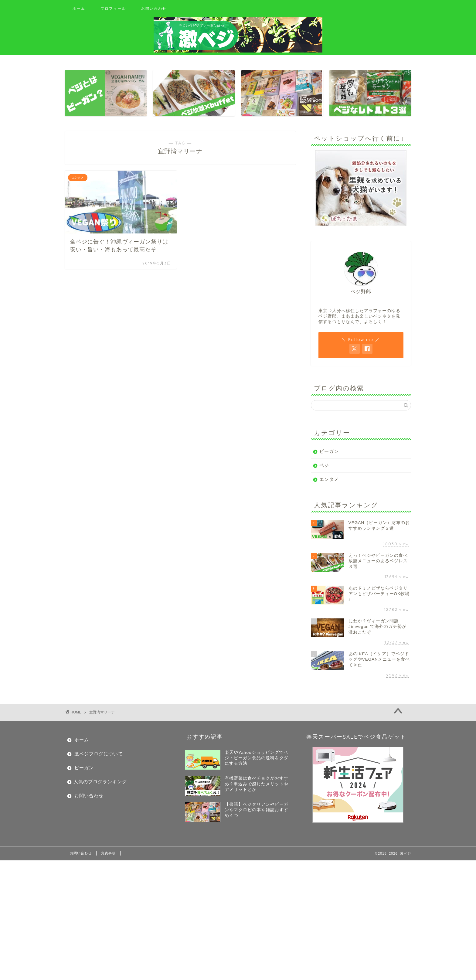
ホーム (79, 8)
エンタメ (329, 479)
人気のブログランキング (100, 782)
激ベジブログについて (99, 754)
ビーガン (329, 451)
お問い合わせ (154, 8)
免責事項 (108, 853)
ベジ (324, 465)
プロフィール (113, 8)
